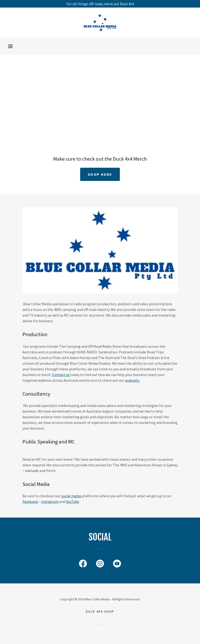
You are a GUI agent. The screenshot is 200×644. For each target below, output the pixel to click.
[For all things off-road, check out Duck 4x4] (100, 4)
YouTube (72, 502)
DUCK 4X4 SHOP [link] (100, 611)
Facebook (30, 502)
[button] (10, 46)
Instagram (50, 502)
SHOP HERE (100, 174)
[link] (100, 23)
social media (71, 496)
